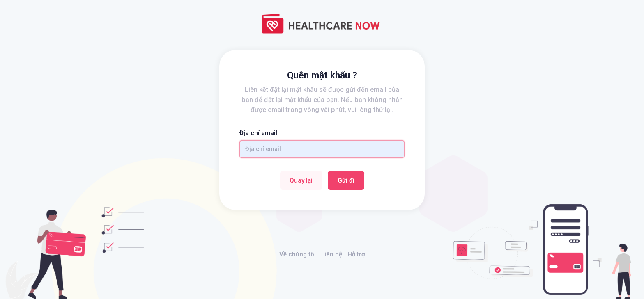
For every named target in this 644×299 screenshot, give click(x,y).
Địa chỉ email (258, 133)
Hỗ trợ (356, 254)
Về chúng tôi (298, 254)
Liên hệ (332, 254)
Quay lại (301, 180)
